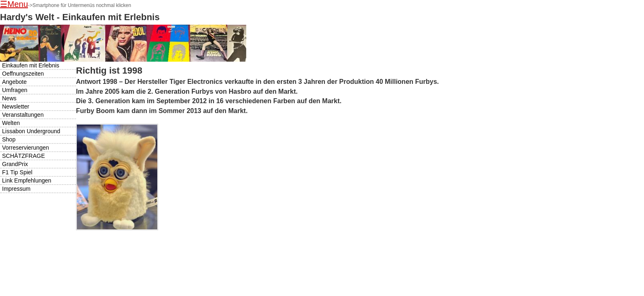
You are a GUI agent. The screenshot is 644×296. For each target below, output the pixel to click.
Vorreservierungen (25, 148)
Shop (9, 139)
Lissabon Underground (31, 131)
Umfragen (15, 90)
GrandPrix (15, 164)
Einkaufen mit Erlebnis (31, 65)
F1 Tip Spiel (17, 172)
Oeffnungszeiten (23, 74)
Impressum (16, 189)
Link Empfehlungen (27, 180)
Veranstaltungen (23, 115)
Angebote (14, 82)
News (9, 98)
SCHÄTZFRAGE (23, 156)
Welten (11, 123)
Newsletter (16, 106)
